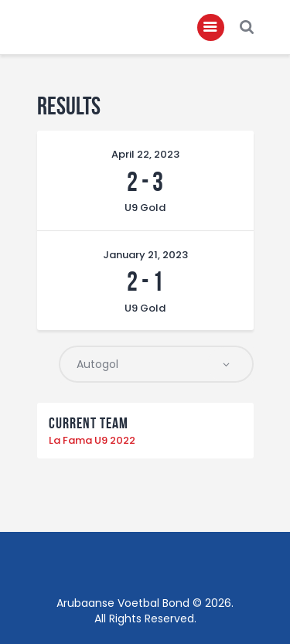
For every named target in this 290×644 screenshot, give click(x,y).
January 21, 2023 (145, 255)
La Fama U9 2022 (92, 440)
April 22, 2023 (145, 154)
